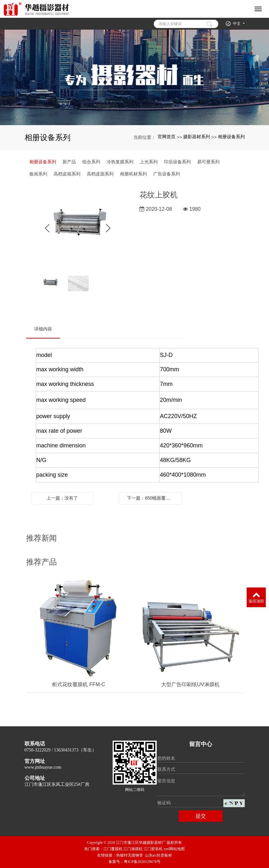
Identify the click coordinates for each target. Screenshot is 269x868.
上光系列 (149, 162)
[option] (78, 228)
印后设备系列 (177, 162)
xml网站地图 (174, 849)
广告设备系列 (167, 174)
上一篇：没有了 (62, 498)
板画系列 (38, 174)
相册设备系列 (231, 137)
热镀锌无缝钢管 (130, 855)
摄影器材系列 (197, 137)
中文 (237, 24)
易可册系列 (208, 162)
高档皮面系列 (100, 174)
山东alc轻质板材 (159, 855)
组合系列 (91, 162)
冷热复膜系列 (120, 162)
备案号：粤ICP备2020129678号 (134, 862)
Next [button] (108, 228)
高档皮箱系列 (67, 174)
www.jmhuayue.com (43, 767)
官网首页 (167, 137)
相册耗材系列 (133, 174)
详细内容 (43, 329)
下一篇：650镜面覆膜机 (151, 498)
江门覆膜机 (113, 849)
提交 (201, 816)
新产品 (69, 162)
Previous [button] (48, 228)
